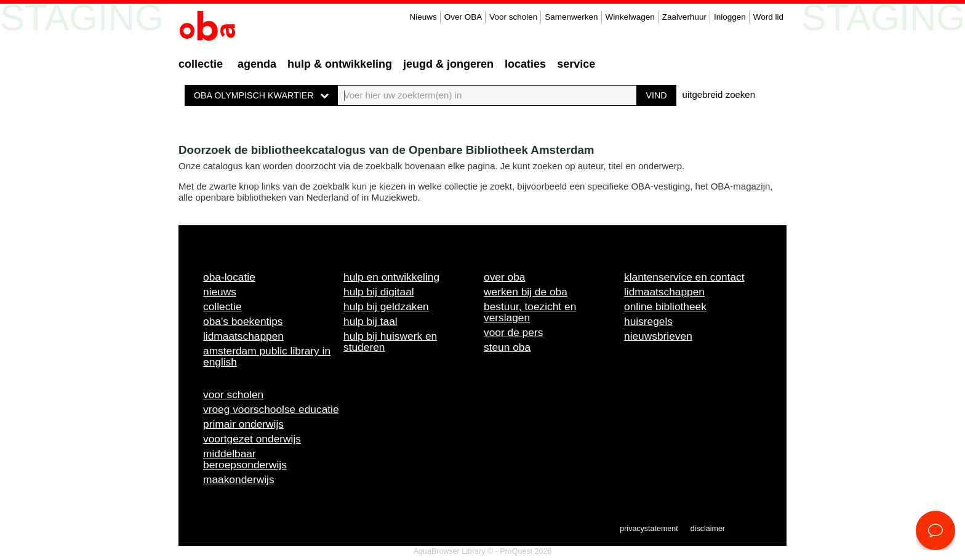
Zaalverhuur (684, 17)
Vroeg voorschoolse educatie (271, 409)
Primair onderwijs (243, 424)
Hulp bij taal (370, 321)
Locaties (525, 64)
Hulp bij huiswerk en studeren (390, 342)
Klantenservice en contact (684, 277)
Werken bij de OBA (526, 292)
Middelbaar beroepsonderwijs (245, 459)
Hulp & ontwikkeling (340, 64)
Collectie (201, 64)
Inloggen (730, 17)
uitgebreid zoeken (719, 94)
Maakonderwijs (239, 479)
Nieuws (423, 17)
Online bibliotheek (665, 306)
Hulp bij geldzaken (386, 306)
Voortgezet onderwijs (252, 439)
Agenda (257, 64)
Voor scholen (513, 17)
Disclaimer (708, 529)
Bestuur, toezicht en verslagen (530, 312)
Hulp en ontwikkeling (391, 277)
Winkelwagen (630, 17)
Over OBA (463, 17)
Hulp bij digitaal (379, 292)
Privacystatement (649, 529)
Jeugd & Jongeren (448, 64)
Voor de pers (513, 332)
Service (576, 64)
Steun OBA (507, 347)
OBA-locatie (229, 277)
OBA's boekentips (243, 321)
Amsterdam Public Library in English (267, 356)
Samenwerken (571, 17)
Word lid (768, 17)
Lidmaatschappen (243, 336)
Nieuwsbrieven (658, 336)
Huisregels (648, 321)
